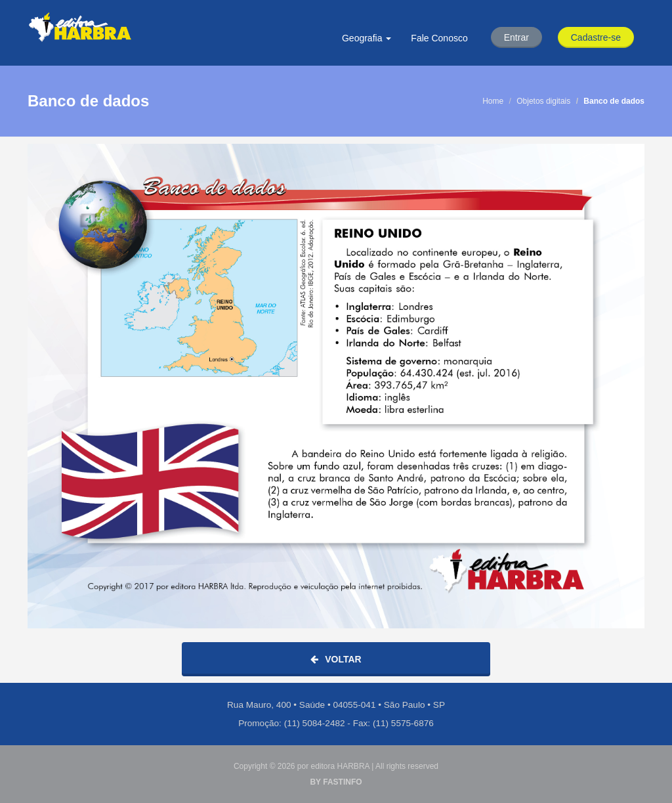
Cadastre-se (596, 37)
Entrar (516, 37)
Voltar (336, 659)
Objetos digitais (543, 101)
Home (493, 101)
